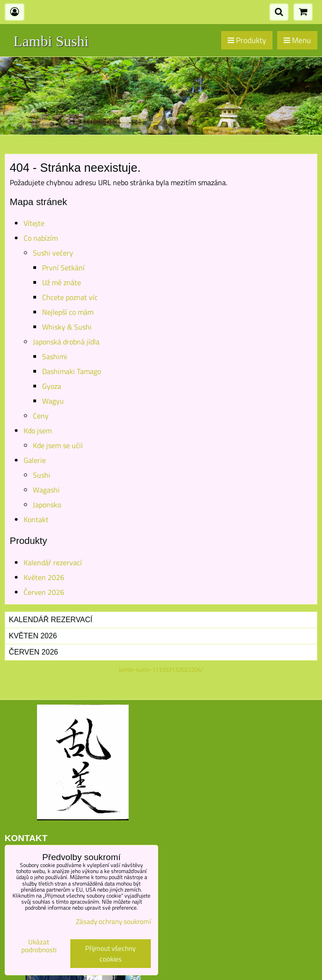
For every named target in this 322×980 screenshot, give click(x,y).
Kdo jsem (38, 431)
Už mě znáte (62, 282)
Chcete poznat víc (70, 297)
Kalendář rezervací (53, 562)
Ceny (41, 416)
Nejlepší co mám (68, 312)
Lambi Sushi (51, 41)
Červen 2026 (44, 592)
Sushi (42, 475)
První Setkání (63, 268)
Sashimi (55, 356)
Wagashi (46, 490)
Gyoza (52, 386)
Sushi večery (53, 253)
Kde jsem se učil (58, 445)
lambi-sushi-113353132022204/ (161, 669)
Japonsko (47, 505)
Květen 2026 (44, 577)
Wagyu (53, 401)
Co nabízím (41, 238)
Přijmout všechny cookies (110, 954)
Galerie (35, 460)
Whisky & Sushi (67, 327)
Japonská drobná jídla (66, 342)
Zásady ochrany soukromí (113, 921)
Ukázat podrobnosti (39, 946)
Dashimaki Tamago (71, 371)
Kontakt (36, 519)
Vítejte (34, 223)
